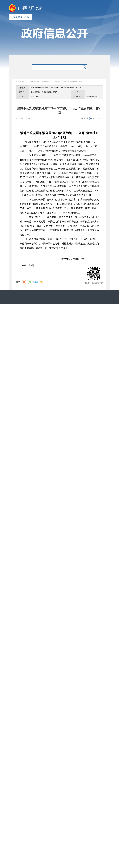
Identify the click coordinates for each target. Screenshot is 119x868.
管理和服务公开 (47, 82)
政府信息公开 (35, 82)
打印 (99, 118)
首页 (18, 82)
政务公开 (25, 82)
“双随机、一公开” (61, 82)
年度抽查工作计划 (76, 82)
